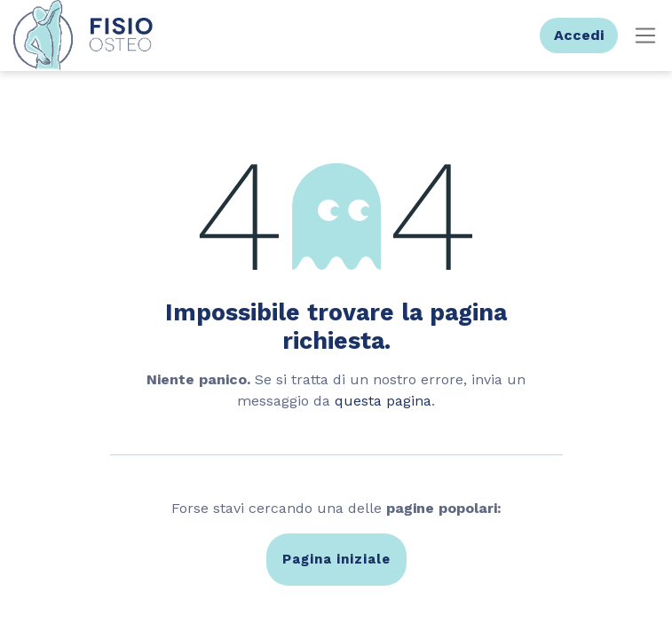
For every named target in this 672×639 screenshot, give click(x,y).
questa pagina (383, 401)
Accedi (579, 35)
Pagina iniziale (336, 559)
